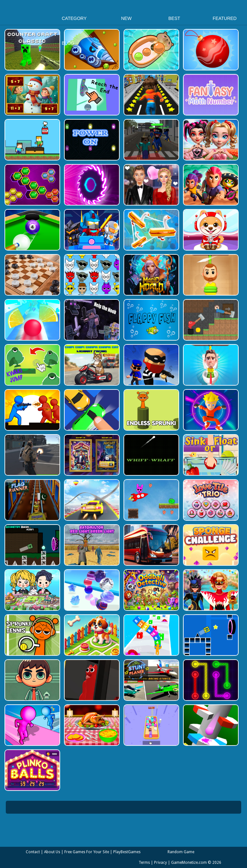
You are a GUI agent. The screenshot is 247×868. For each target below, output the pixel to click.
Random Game (181, 852)
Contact (33, 852)
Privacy (160, 863)
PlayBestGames (127, 852)
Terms (144, 863)
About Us (52, 852)
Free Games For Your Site (87, 852)
